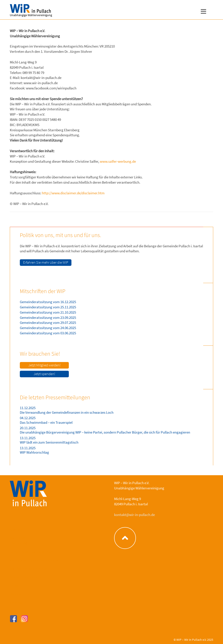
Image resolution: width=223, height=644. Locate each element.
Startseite (17, 530)
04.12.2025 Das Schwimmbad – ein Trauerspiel (46, 420)
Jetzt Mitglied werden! (44, 365)
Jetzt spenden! (44, 374)
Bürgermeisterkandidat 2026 (31, 552)
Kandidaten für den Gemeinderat (35, 560)
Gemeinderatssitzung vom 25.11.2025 (48, 307)
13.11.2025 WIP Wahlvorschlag (34, 450)
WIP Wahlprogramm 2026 (29, 569)
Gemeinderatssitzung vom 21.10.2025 (48, 312)
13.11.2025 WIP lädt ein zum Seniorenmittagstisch (49, 440)
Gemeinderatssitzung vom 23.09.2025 (48, 318)
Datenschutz (19, 594)
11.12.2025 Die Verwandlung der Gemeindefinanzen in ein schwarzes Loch (67, 410)
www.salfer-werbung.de (118, 161)
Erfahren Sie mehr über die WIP (46, 262)
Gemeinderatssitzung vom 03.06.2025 (48, 333)
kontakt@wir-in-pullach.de (134, 515)
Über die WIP (19, 543)
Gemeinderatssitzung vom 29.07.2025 (48, 323)
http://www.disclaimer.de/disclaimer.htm (73, 193)
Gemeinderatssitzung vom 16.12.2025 (48, 302)
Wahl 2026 (17, 538)
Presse (15, 586)
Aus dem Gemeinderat (26, 577)
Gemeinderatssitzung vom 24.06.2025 (48, 328)
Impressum (18, 603)
